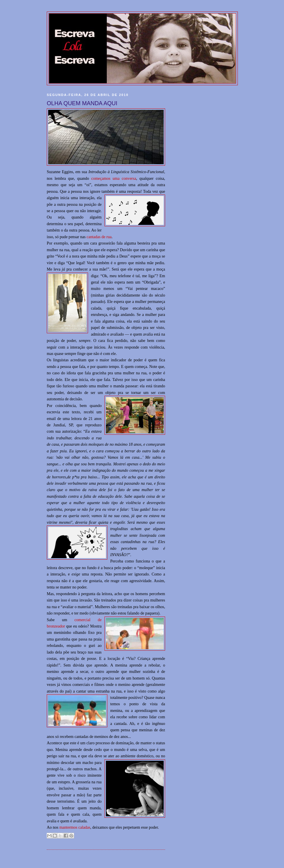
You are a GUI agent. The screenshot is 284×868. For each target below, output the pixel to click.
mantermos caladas (75, 827)
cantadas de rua (99, 237)
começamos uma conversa (114, 178)
